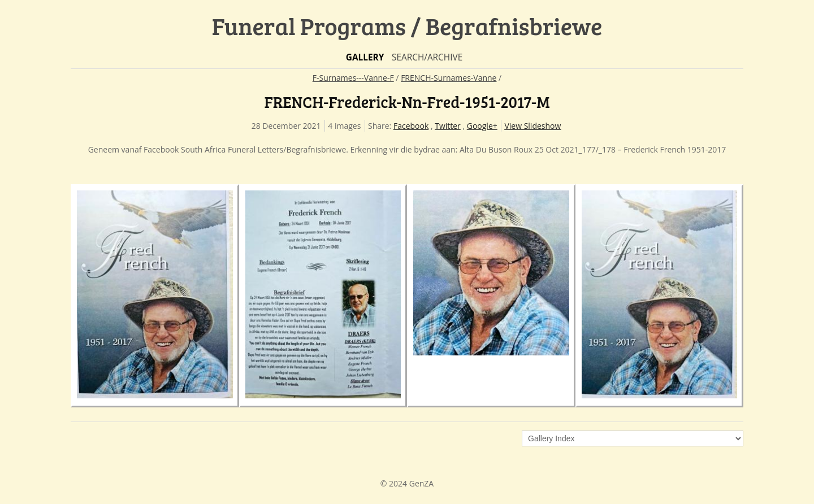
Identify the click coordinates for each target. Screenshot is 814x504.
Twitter (448, 126)
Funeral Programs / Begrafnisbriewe (407, 26)
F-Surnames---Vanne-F (353, 78)
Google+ (482, 126)
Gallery (365, 57)
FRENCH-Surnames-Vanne (449, 78)
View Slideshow (532, 126)
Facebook (411, 126)
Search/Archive (427, 57)
